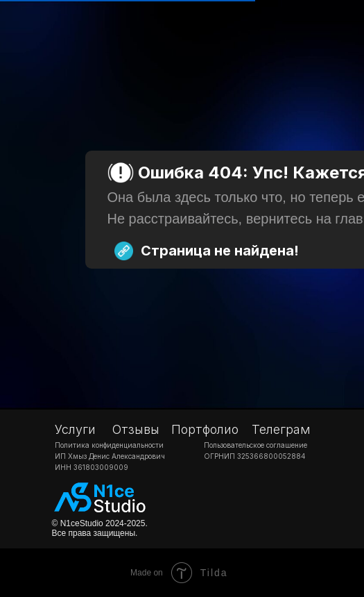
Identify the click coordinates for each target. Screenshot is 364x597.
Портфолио (205, 429)
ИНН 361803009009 (92, 467)
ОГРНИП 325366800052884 (255, 456)
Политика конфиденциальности (109, 445)
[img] (100, 498)
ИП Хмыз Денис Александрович (110, 456)
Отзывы (136, 429)
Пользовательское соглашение (255, 445)
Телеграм (281, 429)
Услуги (75, 429)
